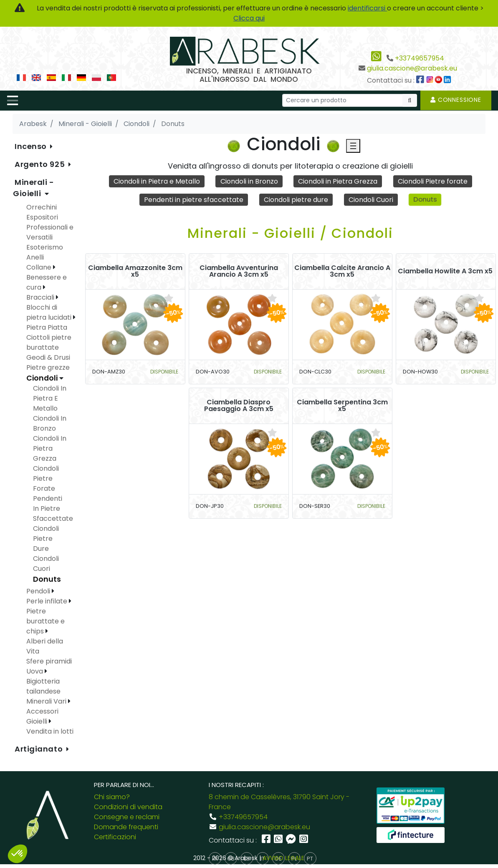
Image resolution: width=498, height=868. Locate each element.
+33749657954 (420, 58)
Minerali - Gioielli (34, 188)
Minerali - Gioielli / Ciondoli (290, 233)
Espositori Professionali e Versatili (50, 227)
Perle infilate (48, 601)
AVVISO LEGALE (283, 858)
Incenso (32, 146)
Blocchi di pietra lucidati (50, 312)
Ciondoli (43, 378)
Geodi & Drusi (48, 357)
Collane (40, 267)
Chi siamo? (112, 797)
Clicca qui (249, 18)
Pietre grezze (48, 367)
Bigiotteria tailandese (43, 686)
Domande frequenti (126, 827)
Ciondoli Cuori (371, 200)
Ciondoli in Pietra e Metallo (157, 181)
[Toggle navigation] (13, 101)
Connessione (456, 100)
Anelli (35, 257)
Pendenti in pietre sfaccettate (194, 200)
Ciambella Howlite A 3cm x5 (445, 271)
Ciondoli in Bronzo (249, 181)
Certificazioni (115, 837)
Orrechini (42, 207)
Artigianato (40, 749)
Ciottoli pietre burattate (49, 342)
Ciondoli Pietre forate (433, 181)
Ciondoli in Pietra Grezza (338, 181)
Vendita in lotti (50, 731)
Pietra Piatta (47, 327)
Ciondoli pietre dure (296, 200)
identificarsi (367, 8)
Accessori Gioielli (42, 716)
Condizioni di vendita (128, 807)
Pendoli (39, 591)
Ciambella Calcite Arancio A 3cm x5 (342, 271)
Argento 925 (41, 164)
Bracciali (41, 297)
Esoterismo (45, 247)
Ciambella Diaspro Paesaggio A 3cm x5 (239, 406)
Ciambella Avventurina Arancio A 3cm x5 (239, 271)
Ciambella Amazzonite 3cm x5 (135, 271)
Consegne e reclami (127, 817)
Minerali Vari (47, 701)
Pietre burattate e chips (46, 621)
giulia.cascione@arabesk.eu (412, 68)
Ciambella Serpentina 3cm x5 (342, 406)
